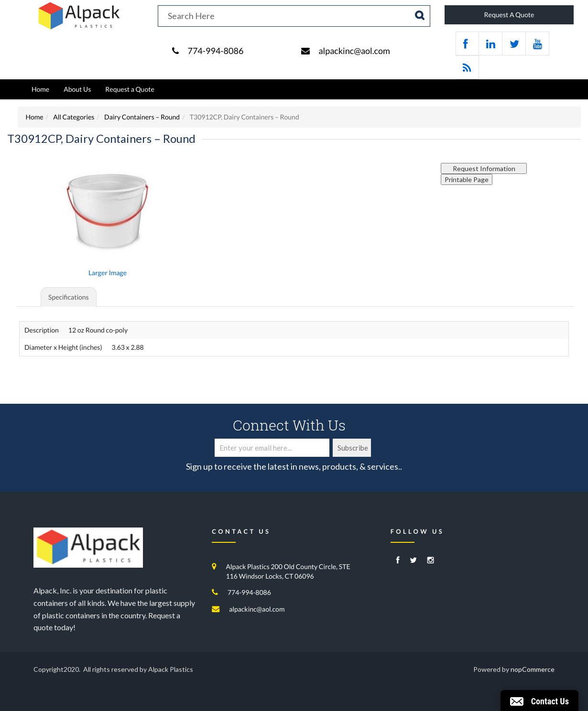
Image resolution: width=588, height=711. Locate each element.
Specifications (69, 297)
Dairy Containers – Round (142, 117)
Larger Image (108, 273)
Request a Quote (130, 89)
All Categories (74, 117)
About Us (77, 89)
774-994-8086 (215, 51)
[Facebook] (398, 561)
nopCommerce (533, 669)
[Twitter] (413, 561)
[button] (539, 700)
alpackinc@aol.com (354, 51)
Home (40, 89)
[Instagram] (431, 561)
